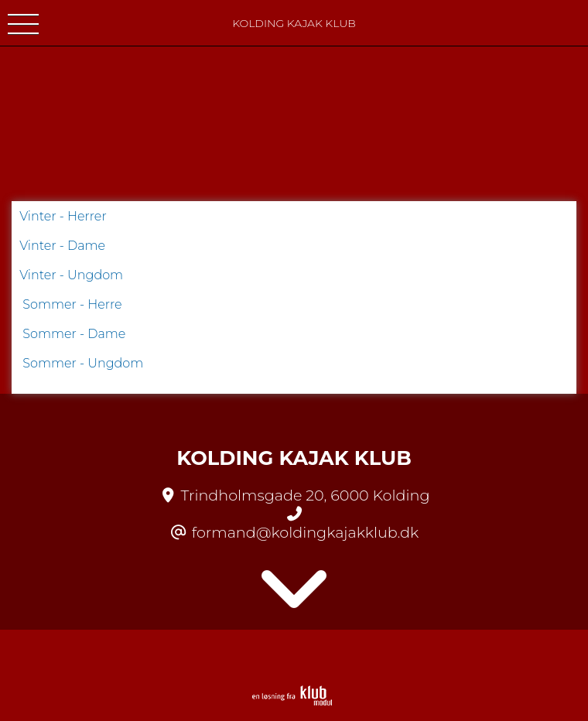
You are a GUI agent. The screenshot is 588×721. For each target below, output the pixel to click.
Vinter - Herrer (63, 216)
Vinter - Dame (62, 246)
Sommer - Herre (72, 304)
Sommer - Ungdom (83, 363)
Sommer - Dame (74, 334)
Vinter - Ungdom (71, 275)
